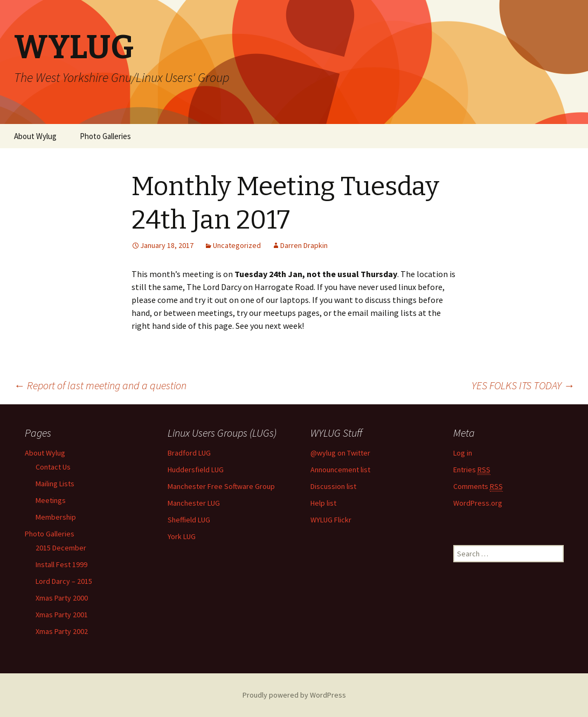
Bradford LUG (189, 453)
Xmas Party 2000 (62, 598)
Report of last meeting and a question (100, 385)
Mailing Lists (55, 484)
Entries (472, 470)
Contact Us (53, 467)
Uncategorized (237, 245)
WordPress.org (478, 503)
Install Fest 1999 (61, 564)
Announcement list (340, 470)
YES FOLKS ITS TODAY (523, 385)
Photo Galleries (105, 136)
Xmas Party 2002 (62, 631)
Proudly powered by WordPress (294, 695)
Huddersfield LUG (196, 470)
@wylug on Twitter (340, 453)
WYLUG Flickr (331, 520)
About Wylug (35, 136)
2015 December (61, 548)
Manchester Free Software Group (221, 486)
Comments (478, 487)
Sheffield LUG (189, 520)
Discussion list (333, 486)
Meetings (51, 500)
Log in (463, 453)
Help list (323, 503)
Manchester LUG (194, 503)
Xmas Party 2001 (62, 615)
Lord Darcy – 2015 (64, 581)
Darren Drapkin (304, 245)
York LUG (182, 536)
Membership (56, 517)
